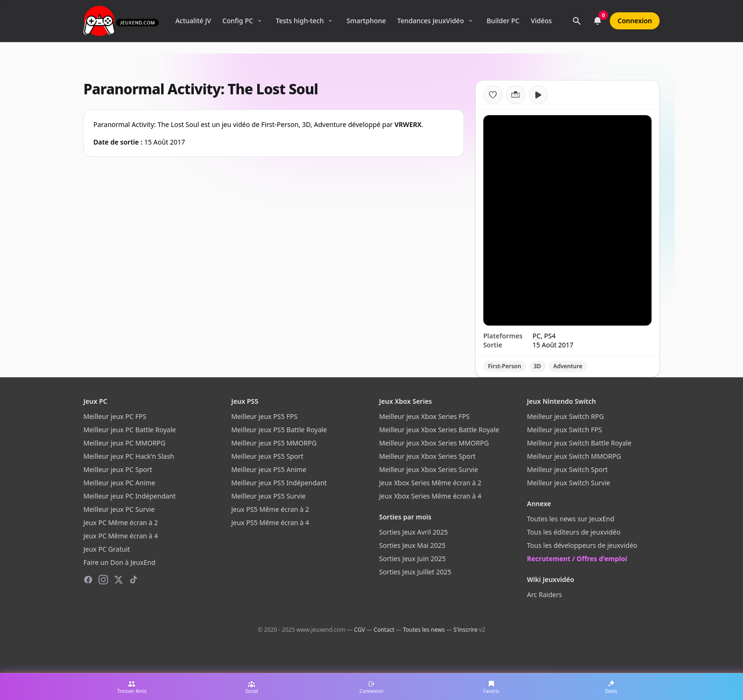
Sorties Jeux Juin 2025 (412, 559)
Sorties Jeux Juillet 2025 (415, 572)
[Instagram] (103, 580)
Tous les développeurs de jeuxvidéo (582, 545)
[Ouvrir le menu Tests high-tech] (330, 21)
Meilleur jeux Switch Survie (569, 483)
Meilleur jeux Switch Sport (567, 469)
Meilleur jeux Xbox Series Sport (427, 456)
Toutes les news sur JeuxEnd (571, 519)
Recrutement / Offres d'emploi (577, 559)
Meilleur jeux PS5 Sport (267, 456)
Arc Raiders (544, 595)
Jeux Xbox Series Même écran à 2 (430, 483)
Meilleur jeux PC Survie (119, 509)
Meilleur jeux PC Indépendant (130, 496)
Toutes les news (424, 630)
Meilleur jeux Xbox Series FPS (424, 416)
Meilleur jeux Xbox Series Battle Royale (439, 430)
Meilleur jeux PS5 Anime (269, 469)
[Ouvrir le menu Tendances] (471, 21)
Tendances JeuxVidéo (430, 21)
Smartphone (366, 21)
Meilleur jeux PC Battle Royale (130, 430)
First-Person (505, 366)
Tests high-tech (300, 21)
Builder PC (503, 21)
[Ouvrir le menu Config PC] (260, 21)
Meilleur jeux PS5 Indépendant (279, 483)
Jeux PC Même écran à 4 (121, 536)
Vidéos (541, 21)
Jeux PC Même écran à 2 (121, 523)
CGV (359, 630)
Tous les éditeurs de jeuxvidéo (574, 532)
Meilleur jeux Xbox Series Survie (429, 469)
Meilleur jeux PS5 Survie (268, 496)
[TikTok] (134, 580)
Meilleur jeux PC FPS (115, 416)
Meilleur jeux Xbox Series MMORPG (434, 443)
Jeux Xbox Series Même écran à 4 (430, 496)
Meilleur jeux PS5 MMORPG (274, 443)
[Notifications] (598, 21)
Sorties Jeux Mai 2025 (412, 545)
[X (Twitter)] (118, 580)
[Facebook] (88, 580)
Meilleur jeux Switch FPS (564, 430)
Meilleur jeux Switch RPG (565, 416)
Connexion (635, 21)
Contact (384, 630)
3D (537, 366)
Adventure (568, 366)
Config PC (238, 21)
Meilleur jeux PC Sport (118, 469)
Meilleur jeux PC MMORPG (124, 443)
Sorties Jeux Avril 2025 (413, 532)
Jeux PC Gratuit (107, 549)
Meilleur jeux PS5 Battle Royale (279, 430)
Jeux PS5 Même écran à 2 (270, 509)
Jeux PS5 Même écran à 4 (270, 523)
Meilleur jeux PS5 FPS (264, 416)
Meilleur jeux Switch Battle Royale (579, 443)
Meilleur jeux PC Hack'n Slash (129, 456)
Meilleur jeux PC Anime (119, 483)
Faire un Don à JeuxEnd (119, 562)
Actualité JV (193, 21)
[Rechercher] (577, 21)
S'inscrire (466, 630)
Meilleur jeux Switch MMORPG (574, 456)
